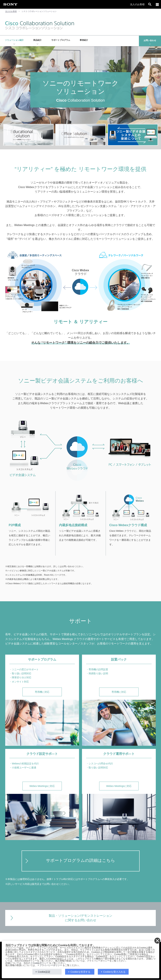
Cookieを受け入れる (114, 972)
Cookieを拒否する (80, 972)
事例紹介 (84, 40)
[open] (150, 4)
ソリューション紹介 (14, 40)
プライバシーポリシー (51, 965)
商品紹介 (37, 40)
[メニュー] (157, 4)
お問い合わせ (150, 40)
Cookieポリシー (41, 963)
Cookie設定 (44, 972)
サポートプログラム (61, 40)
